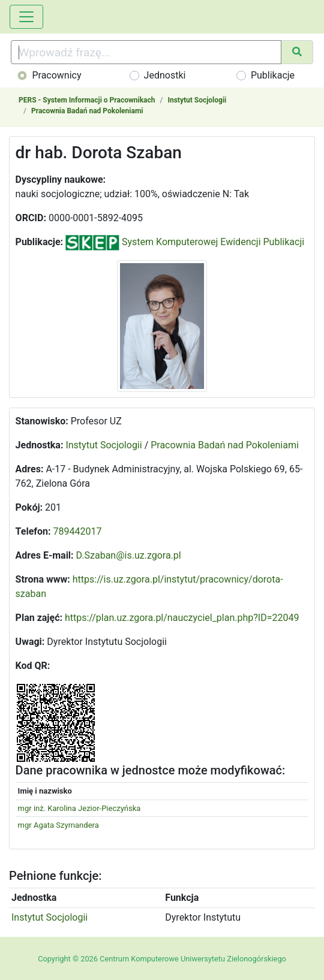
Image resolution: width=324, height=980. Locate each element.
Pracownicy (56, 75)
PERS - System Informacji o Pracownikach (87, 100)
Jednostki (165, 75)
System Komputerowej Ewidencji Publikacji (185, 242)
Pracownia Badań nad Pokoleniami (87, 111)
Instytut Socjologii (197, 100)
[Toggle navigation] (26, 17)
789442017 (78, 531)
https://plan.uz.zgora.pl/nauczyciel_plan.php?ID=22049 (182, 618)
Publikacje (273, 75)
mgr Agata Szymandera (58, 825)
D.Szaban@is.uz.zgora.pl (129, 555)
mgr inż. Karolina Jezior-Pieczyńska (79, 808)
